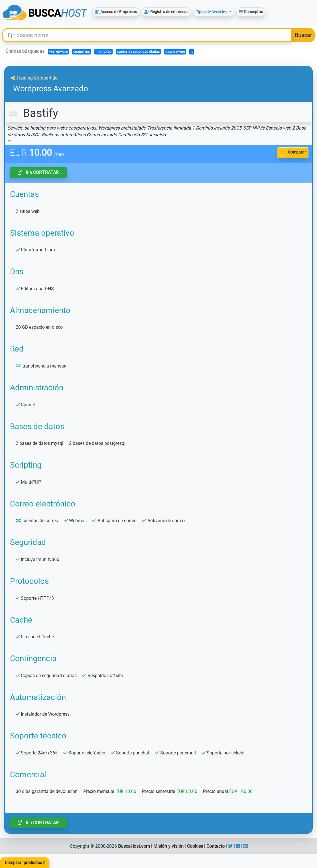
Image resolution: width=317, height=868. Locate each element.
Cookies (195, 846)
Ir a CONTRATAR (38, 172)
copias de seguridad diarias (138, 52)
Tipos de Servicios (212, 12)
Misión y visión (168, 846)
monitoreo (103, 52)
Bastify (33, 113)
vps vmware (58, 52)
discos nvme (175, 52)
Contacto (216, 846)
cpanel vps (82, 52)
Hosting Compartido (34, 78)
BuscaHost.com (134, 846)
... (192, 52)
